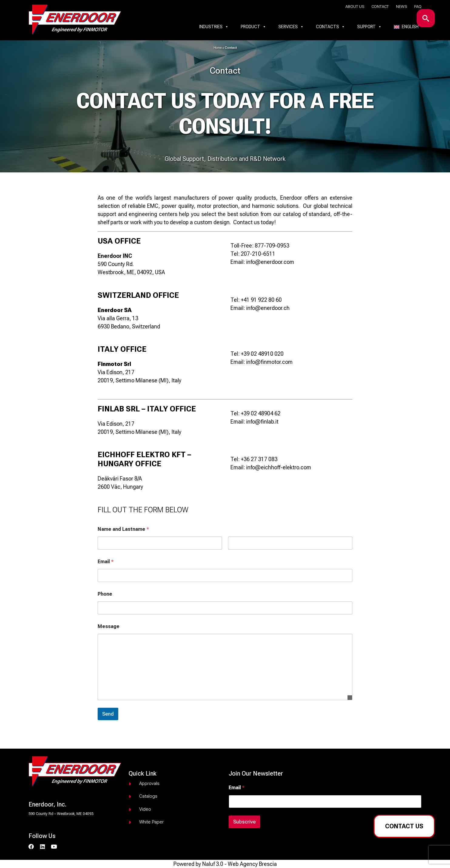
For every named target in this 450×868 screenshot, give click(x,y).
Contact (380, 7)
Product (254, 27)
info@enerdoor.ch (268, 308)
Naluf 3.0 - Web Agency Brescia (240, 864)
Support (369, 27)
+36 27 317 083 (259, 459)
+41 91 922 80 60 (261, 300)
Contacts (331, 27)
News (401, 7)
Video (145, 809)
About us (355, 7)
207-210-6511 (258, 254)
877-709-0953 (272, 246)
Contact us (404, 826)
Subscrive (244, 822)
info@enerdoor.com (270, 262)
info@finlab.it (262, 422)
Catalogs (148, 796)
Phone (105, 594)
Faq (418, 7)
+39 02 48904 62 (261, 413)
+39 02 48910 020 (262, 354)
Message (109, 626)
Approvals (149, 783)
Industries (214, 27)
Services (291, 27)
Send (108, 714)
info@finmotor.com (269, 362)
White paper (151, 822)
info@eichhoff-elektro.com (279, 467)
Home (218, 48)
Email (106, 562)
